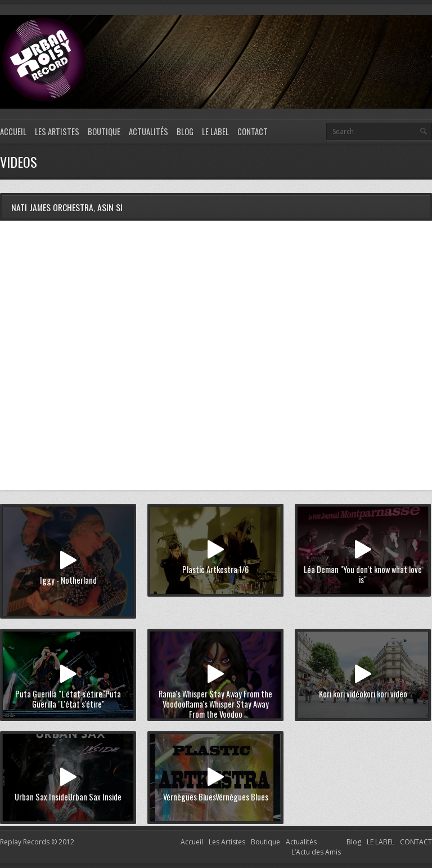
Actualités (148, 131)
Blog (185, 131)
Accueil (13, 131)
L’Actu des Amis (316, 852)
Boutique (104, 131)
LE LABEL (215, 131)
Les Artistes (57, 131)
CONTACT (253, 131)
